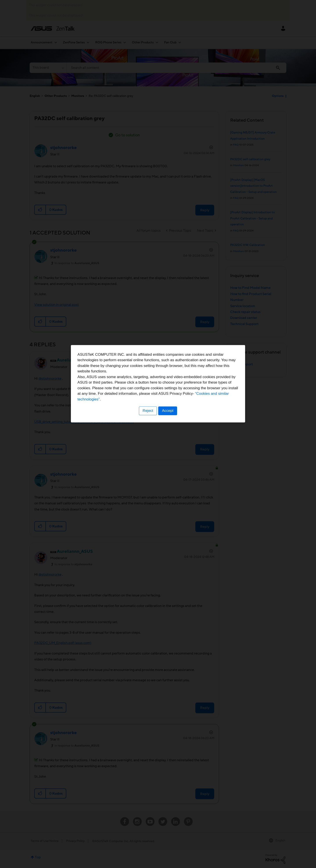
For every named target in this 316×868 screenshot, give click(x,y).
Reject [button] (148, 461)
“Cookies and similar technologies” (171, 450)
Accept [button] (168, 461)
